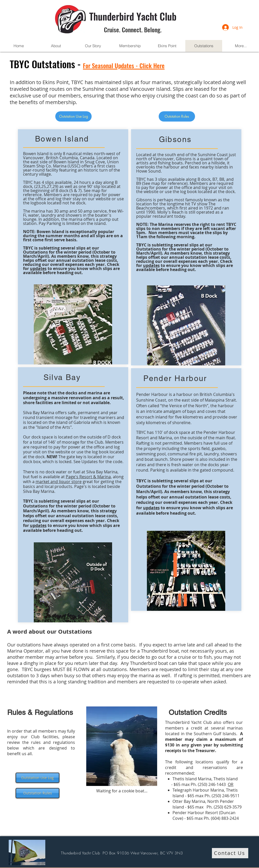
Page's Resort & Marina (88, 477)
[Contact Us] (230, 853)
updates (38, 268)
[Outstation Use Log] (73, 116)
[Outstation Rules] (177, 116)
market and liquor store (59, 482)
